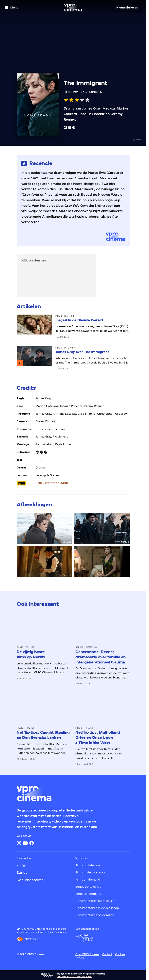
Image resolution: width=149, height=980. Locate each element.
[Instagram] (19, 843)
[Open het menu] (12, 7)
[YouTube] (25, 843)
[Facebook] (32, 843)
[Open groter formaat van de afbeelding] (45, 528)
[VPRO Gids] (84, 938)
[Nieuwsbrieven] (127, 7)
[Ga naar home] (73, 7)
